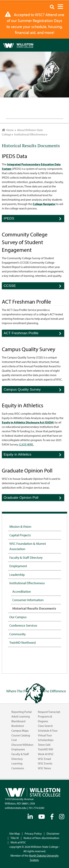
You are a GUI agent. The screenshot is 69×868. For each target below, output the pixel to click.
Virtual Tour (45, 735)
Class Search (45, 726)
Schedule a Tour (48, 731)
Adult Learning (21, 716)
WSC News (44, 768)
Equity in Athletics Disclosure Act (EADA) (28, 422)
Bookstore (18, 726)
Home (8, 130)
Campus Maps (20, 731)
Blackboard (18, 721)
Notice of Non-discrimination (41, 838)
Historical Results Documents (34, 608)
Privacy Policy (33, 833)
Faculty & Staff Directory (26, 557)
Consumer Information (28, 600)
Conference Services (23, 625)
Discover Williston (22, 745)
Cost (14, 740)
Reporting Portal (22, 712)
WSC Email (44, 759)
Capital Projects (20, 535)
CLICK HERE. (26, 444)
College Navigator (44, 204)
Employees (18, 749)
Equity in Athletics (34, 455)
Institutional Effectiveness (27, 583)
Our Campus (18, 617)
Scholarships (46, 740)
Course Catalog (21, 735)
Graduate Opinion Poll (34, 498)
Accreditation (22, 591)
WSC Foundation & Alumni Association (28, 546)
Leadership (17, 575)
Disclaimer (53, 833)
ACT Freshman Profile (34, 334)
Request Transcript (49, 712)
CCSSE (34, 287)
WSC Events (45, 763)
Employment (18, 566)
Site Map (15, 833)
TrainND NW (46, 749)
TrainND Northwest (23, 642)
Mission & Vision (20, 526)
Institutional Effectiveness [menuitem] (30, 134)
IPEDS (34, 219)
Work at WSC (46, 754)
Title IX (15, 838)
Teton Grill (44, 745)
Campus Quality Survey (34, 390)
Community (17, 634)
